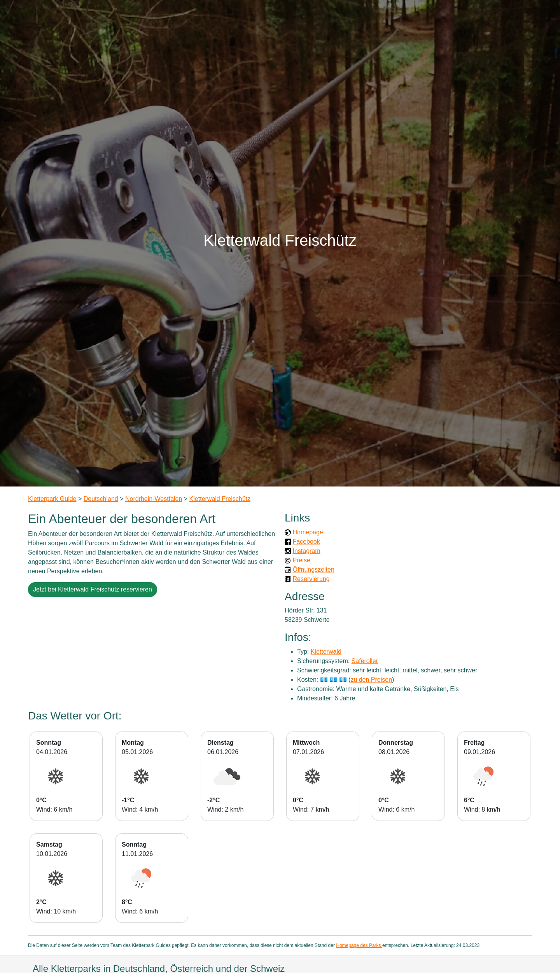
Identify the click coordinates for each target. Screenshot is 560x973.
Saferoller (365, 661)
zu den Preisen (371, 680)
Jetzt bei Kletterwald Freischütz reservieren (93, 589)
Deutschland (101, 499)
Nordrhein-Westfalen (154, 499)
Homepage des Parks (359, 945)
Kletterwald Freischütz (220, 499)
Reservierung (311, 579)
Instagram (306, 551)
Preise (301, 560)
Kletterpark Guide (52, 499)
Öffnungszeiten (313, 570)
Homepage (308, 532)
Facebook (306, 542)
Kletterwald (326, 652)
